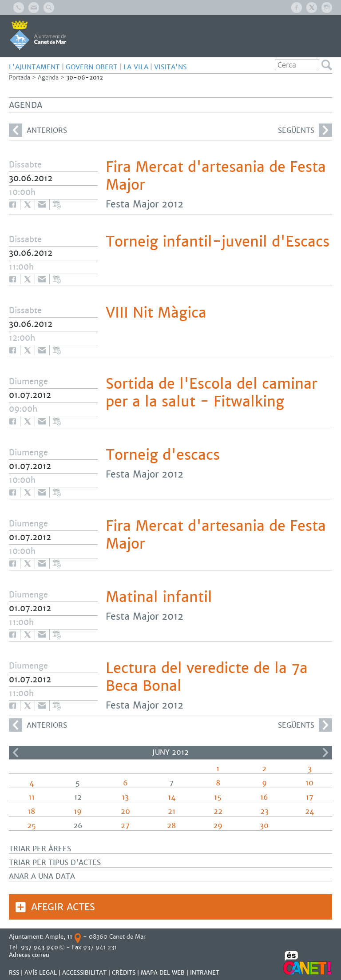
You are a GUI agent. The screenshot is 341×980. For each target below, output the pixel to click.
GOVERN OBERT (92, 67)
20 (125, 811)
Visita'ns (170, 67)
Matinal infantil (159, 597)
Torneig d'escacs (163, 455)
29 (218, 826)
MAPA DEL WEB (163, 973)
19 (78, 811)
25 (32, 826)
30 (264, 826)
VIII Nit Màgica (156, 313)
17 (310, 797)
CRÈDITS (124, 973)
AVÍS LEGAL (41, 973)
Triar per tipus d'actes (55, 862)
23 (264, 811)
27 (125, 826)
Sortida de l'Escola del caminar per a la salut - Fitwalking (212, 393)
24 (309, 811)
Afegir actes (63, 907)
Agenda (48, 78)
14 (172, 797)
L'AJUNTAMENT (34, 67)
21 (172, 811)
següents (305, 130)
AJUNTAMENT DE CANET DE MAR (38, 35)
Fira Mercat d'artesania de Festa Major (216, 176)
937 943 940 (40, 947)
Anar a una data (42, 876)
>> (325, 753)
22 (218, 811)
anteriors (38, 130)
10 (309, 783)
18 (31, 811)
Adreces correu (30, 955)
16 (264, 797)
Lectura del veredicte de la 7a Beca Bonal (207, 677)
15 (218, 797)
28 (171, 826)
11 (32, 797)
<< (16, 753)
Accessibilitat (84, 973)
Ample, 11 (59, 937)
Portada (20, 78)
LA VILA (136, 67)
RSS (14, 973)
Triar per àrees (40, 849)
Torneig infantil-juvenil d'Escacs (218, 242)
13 (125, 797)
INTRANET (205, 973)
